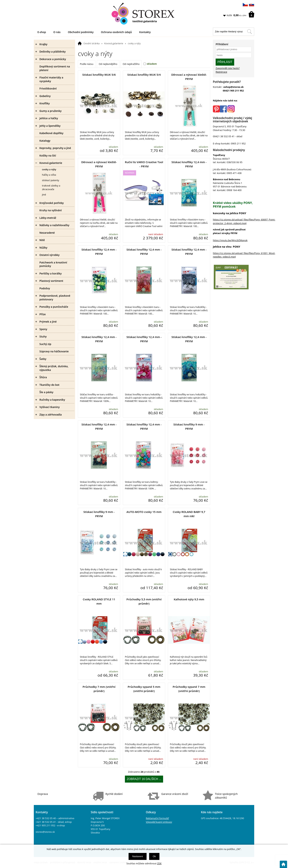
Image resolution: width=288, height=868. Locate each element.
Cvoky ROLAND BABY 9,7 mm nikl (189, 514)
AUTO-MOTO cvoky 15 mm (144, 512)
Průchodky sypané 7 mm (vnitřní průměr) (189, 689)
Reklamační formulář (157, 818)
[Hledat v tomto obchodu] (249, 32)
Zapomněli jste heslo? (228, 68)
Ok (154, 856)
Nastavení (138, 856)
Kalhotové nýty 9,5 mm (189, 599)
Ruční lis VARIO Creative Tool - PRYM (144, 164)
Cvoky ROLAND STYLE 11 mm (99, 601)
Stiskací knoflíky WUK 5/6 (99, 75)
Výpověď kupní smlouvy (159, 822)
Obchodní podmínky (81, 32)
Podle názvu (87, 64)
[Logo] (144, 14)
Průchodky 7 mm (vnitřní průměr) (99, 689)
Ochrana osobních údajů (116, 32)
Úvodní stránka (91, 43)
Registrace (221, 72)
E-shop (42, 32)
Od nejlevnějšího (108, 64)
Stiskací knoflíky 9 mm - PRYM (189, 426)
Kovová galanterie (114, 43)
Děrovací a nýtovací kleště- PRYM (189, 77)
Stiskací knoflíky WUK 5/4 (144, 75)
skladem (152, 64)
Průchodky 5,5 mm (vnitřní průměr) (144, 601)
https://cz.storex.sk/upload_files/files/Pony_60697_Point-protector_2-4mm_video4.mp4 (244, 221)
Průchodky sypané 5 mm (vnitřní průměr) (144, 689)
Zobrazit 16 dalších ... (144, 779)
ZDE (159, 863)
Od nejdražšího (131, 64)
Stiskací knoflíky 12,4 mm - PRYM (189, 164)
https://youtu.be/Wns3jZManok (230, 240)
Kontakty (145, 32)
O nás (57, 32)
